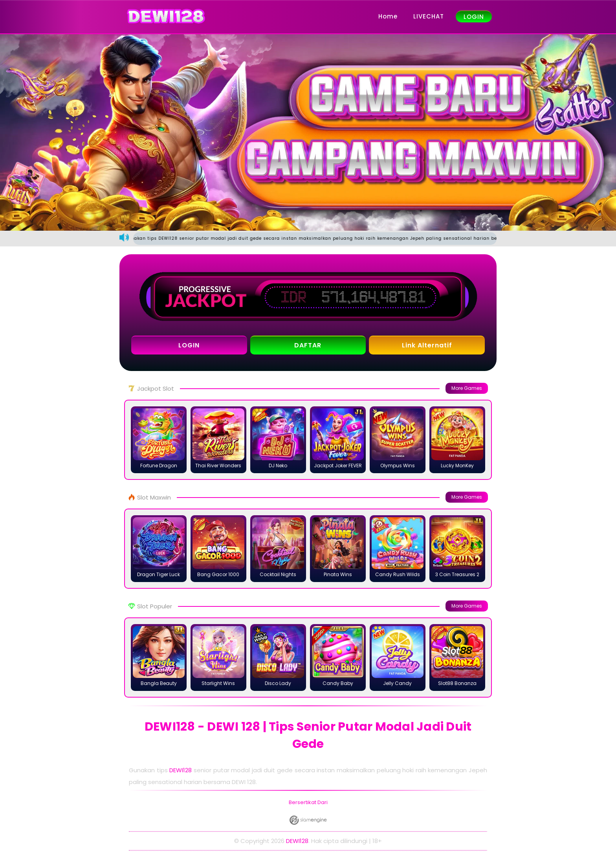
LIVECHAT (429, 16)
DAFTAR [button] (308, 345)
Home (388, 16)
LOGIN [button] (189, 345)
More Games (467, 388)
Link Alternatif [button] (427, 345)
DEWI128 (181, 770)
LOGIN (474, 17)
